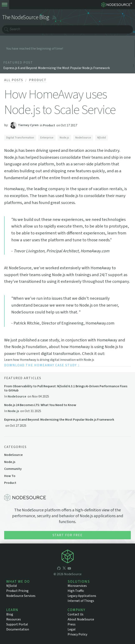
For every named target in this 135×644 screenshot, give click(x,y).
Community (13, 469)
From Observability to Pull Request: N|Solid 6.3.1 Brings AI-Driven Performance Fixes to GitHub (66, 388)
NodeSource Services (21, 596)
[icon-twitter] (64, 569)
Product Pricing (17, 591)
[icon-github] (59, 569)
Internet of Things (81, 601)
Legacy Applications (82, 596)
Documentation (18, 629)
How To (10, 476)
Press (72, 624)
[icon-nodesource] (68, 557)
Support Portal (17, 624)
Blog (10, 614)
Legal (72, 629)
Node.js (64, 138)
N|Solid (102, 138)
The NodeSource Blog (26, 17)
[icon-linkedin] (74, 569)
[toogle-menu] (5, 5)
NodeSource (83, 138)
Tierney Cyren (28, 125)
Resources (14, 619)
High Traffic (76, 591)
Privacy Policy (77, 634)
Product (38, 80)
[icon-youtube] (69, 569)
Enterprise (47, 138)
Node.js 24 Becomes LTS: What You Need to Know (40, 405)
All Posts (14, 80)
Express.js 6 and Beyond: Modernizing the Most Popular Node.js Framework (59, 420)
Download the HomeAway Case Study (40, 365)
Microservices (77, 586)
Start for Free (68, 535)
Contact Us (76, 614)
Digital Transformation (20, 138)
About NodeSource (81, 619)
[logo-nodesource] (117, 5)
